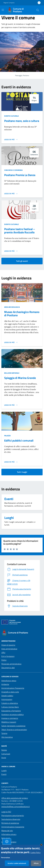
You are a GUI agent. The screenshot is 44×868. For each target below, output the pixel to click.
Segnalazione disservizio (11, 819)
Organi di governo (8, 645)
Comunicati (6, 754)
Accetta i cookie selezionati (17, 865)
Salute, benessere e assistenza (13, 726)
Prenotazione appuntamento (13, 815)
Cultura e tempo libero (10, 707)
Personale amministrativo (11, 664)
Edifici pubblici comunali (19, 440)
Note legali (6, 838)
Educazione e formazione (11, 711)
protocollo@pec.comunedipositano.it (16, 807)
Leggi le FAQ (6, 812)
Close (41, 846)
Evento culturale (11, 116)
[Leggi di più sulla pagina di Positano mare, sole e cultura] (11, 140)
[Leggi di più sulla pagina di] (11, 342)
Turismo (4, 733)
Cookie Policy (35, 854)
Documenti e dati (8, 668)
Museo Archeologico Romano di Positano (22, 314)
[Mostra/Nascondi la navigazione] (3, 10)
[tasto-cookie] (7, 843)
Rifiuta (36, 865)
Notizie (4, 750)
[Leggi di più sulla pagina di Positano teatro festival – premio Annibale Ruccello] (11, 251)
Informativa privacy (9, 834)
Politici (4, 660)
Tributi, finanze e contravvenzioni (14, 730)
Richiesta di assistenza (10, 823)
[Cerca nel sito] (38, 10)
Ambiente (5, 684)
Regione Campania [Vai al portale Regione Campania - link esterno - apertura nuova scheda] (9, 3)
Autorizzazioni (7, 699)
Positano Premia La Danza (20, 175)
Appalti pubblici (7, 696)
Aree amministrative (9, 649)
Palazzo (7, 436)
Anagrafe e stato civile (10, 692)
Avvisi (4, 758)
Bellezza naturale (12, 373)
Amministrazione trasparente (13, 827)
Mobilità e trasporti (9, 722)
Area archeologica (12, 307)
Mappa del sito (7, 831)
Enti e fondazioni (8, 656)
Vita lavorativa (7, 737)
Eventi (4, 774)
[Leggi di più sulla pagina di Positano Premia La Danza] (11, 194)
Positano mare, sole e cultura (22, 121)
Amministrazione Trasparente (13, 688)
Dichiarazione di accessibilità (12, 846)
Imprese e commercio (10, 718)
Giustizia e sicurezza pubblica (12, 714)
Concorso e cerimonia (13, 170)
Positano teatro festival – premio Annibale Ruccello (20, 231)
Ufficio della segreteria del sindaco (15, 798)
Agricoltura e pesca (9, 681)
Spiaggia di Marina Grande (20, 378)
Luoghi (4, 771)
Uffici (3, 653)
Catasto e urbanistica (10, 703)
